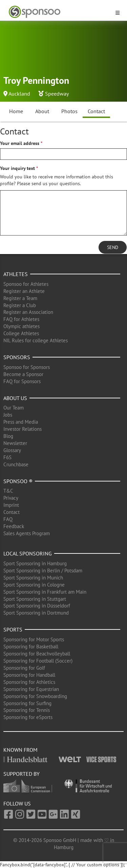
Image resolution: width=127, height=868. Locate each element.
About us (15, 398)
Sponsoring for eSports (28, 717)
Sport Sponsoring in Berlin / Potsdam (43, 571)
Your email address (20, 143)
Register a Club (20, 305)
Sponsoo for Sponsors (27, 367)
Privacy (11, 498)
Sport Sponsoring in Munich (33, 578)
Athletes (16, 274)
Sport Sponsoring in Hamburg (35, 563)
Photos (69, 111)
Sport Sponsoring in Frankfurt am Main (45, 592)
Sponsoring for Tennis (27, 710)
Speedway (57, 94)
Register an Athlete (24, 291)
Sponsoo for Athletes (26, 284)
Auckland (19, 94)
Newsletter (15, 443)
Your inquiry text (17, 168)
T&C (8, 491)
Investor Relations (23, 429)
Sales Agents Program (27, 533)
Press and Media (21, 422)
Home (16, 111)
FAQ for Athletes (21, 319)
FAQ (8, 519)
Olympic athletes (22, 326)
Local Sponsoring (28, 553)
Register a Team (20, 298)
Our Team (14, 408)
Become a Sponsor (23, 374)
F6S (7, 457)
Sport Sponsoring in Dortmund (36, 613)
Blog (8, 436)
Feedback (14, 526)
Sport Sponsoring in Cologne (34, 585)
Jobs (8, 415)
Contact (96, 111)
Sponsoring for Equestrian (31, 689)
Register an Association (28, 312)
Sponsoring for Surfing (27, 703)
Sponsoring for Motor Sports (34, 639)
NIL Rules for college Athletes (36, 340)
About (42, 111)
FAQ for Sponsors (22, 381)
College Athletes (21, 333)
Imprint (11, 505)
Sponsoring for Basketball (31, 647)
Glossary (12, 450)
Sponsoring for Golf (24, 668)
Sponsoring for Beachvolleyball (37, 654)
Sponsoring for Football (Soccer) (38, 661)
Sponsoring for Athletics (29, 682)
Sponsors (17, 357)
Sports (13, 629)
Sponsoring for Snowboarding (35, 696)
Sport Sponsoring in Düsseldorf (37, 606)
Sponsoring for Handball (29, 675)
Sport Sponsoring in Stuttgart (35, 599)
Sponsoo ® (18, 481)
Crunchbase (16, 464)
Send (113, 247)
